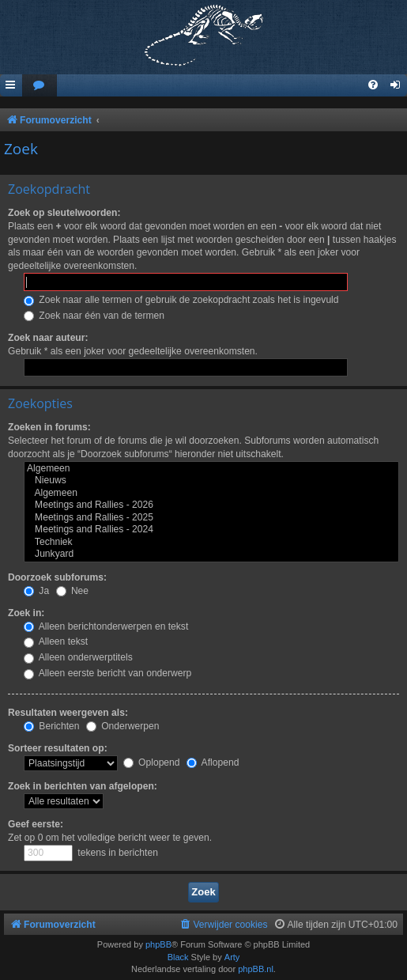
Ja (36, 591)
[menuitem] (40, 86)
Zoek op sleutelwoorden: (64, 213)
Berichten (51, 726)
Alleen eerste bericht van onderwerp (107, 673)
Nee (73, 591)
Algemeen (211, 469)
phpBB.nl (256, 969)
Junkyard (211, 554)
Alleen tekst (56, 641)
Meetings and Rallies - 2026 (211, 505)
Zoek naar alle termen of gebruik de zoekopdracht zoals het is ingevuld (181, 300)
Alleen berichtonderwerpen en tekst (106, 626)
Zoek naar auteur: (48, 338)
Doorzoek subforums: (57, 577)
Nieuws (211, 481)
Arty (232, 957)
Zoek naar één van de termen (94, 316)
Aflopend (213, 762)
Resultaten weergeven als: (68, 713)
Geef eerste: (36, 824)
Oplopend (152, 762)
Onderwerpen (123, 726)
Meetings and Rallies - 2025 (211, 518)
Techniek (211, 543)
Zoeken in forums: (49, 427)
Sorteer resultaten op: (58, 748)
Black (178, 957)
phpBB (158, 944)
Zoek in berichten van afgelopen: (83, 786)
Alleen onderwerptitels (78, 657)
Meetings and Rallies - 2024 (211, 530)
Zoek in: (26, 613)
